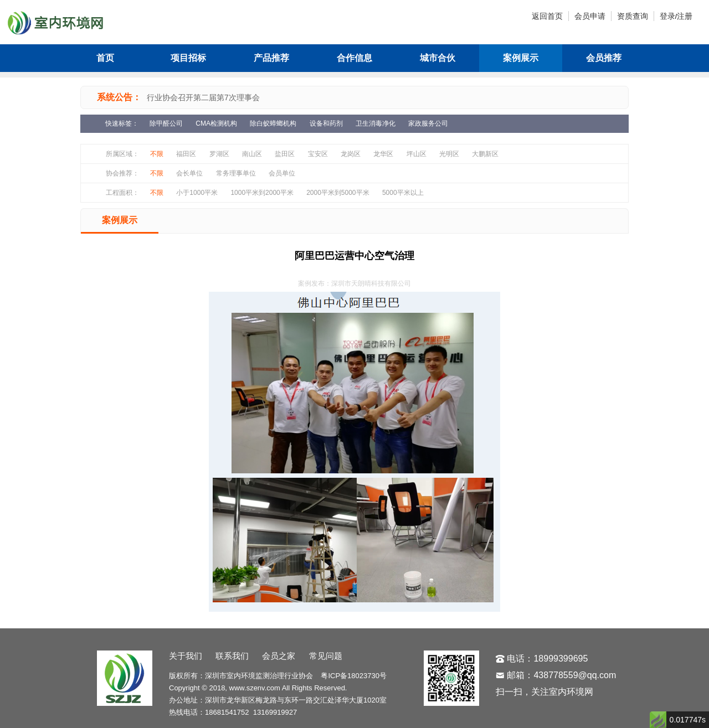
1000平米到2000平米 (262, 193)
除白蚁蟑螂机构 (273, 123)
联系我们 (232, 656)
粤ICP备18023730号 (354, 676)
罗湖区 (219, 154)
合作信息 (354, 58)
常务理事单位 (236, 173)
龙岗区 (351, 154)
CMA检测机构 (216, 123)
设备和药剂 (326, 123)
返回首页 (547, 16)
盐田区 (285, 154)
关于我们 (186, 656)
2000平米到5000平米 (338, 193)
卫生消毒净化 (376, 123)
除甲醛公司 (166, 123)
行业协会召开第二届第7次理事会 (203, 97)
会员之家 (279, 656)
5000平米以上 (403, 193)
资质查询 (633, 16)
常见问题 (326, 656)
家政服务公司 (428, 123)
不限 (157, 154)
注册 (685, 16)
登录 (667, 16)
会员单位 (282, 173)
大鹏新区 (485, 154)
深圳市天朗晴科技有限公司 (371, 283)
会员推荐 (604, 58)
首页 (105, 58)
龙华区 (383, 154)
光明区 (449, 154)
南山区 (252, 154)
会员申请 (590, 16)
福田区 (186, 154)
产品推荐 (271, 58)
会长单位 (189, 173)
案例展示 (521, 58)
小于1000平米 (197, 193)
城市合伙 (438, 58)
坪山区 (417, 154)
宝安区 (318, 154)
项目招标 (188, 58)
